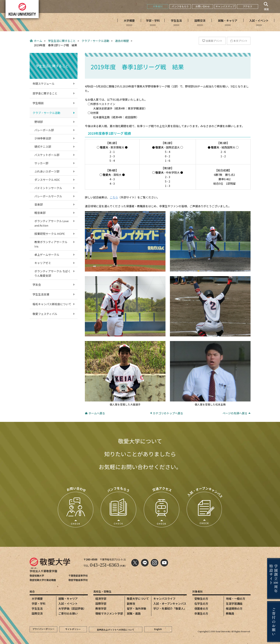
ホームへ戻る (97, 413)
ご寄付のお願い (68, 613)
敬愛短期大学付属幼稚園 (43, 580)
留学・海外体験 (137, 608)
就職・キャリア (68, 599)
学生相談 (38, 103)
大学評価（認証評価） (72, 608)
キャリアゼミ (43, 263)
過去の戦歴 (122, 41)
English (158, 629)
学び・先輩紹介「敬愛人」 (170, 608)
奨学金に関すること (45, 93)
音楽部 (39, 204)
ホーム (38, 41)
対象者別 (158, 6)
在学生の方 (201, 603)
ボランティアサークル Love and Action (52, 223)
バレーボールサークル (48, 196)
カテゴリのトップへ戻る (168, 413)
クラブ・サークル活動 (95, 41)
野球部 (39, 122)
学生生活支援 (41, 294)
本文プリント (239, 41)
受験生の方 (201, 599)
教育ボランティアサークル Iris (52, 244)
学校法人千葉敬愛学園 (43, 571)
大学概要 (37, 599)
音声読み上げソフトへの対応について (116, 629)
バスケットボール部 (47, 155)
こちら (114, 197)
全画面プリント (212, 41)
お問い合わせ (203, 6)
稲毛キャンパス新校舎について (52, 304)
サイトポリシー (73, 629)
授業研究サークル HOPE (50, 234)
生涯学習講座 (234, 603)
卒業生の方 (201, 613)
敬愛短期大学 (37, 576)
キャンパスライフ (164, 599)
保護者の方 (201, 608)
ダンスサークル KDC (47, 180)
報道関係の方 (234, 608)
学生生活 (37, 608)
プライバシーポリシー (43, 629)
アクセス (248, 6)
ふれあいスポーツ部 (47, 171)
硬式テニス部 (43, 147)
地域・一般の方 (236, 599)
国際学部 (101, 603)
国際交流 (37, 613)
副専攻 (131, 603)
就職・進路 (134, 613)
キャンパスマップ (225, 6)
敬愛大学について (138, 599)
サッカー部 (41, 163)
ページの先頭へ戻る (235, 413)
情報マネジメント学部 (109, 613)
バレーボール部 (44, 130)
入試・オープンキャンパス (170, 603)
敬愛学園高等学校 (78, 580)
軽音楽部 (40, 213)
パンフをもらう (180, 6)
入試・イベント (68, 603)
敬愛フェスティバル (45, 314)
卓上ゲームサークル (47, 255)
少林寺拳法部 (43, 138)
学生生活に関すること (62, 41)
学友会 (37, 285)
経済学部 (101, 599)
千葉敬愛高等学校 (78, 576)
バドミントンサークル (48, 188)
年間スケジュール (44, 84)
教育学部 (101, 608)
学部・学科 (39, 603)
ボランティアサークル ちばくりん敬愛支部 (53, 273)
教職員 (230, 613)
